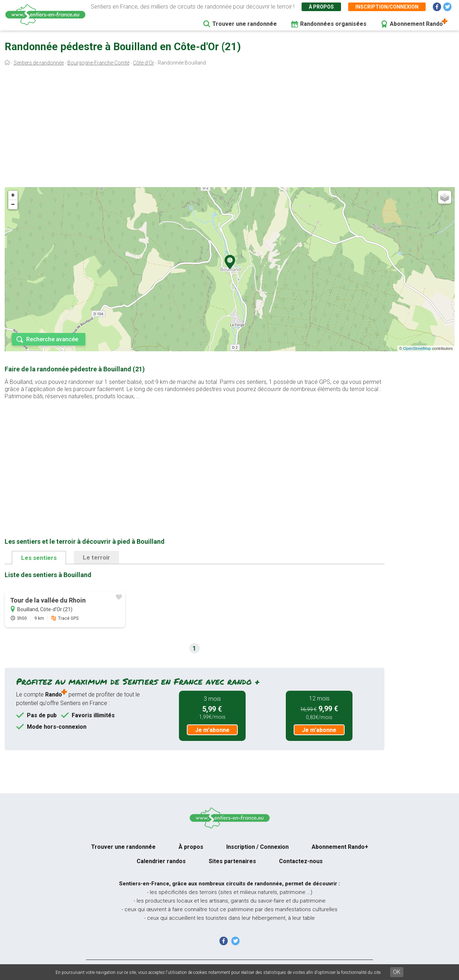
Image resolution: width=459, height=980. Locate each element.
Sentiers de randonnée (39, 63)
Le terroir (96, 557)
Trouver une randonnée (245, 24)
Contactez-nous (301, 861)
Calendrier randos (161, 861)
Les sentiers (39, 558)
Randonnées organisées (333, 24)
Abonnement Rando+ (340, 847)
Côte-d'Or (144, 63)
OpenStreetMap (417, 348)
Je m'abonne (212, 730)
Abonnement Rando (416, 24)
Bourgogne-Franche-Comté (98, 63)
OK (397, 972)
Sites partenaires (232, 861)
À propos (321, 7)
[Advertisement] (229, 128)
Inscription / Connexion (257, 847)
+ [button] (13, 195)
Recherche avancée (52, 339)
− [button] (13, 205)
